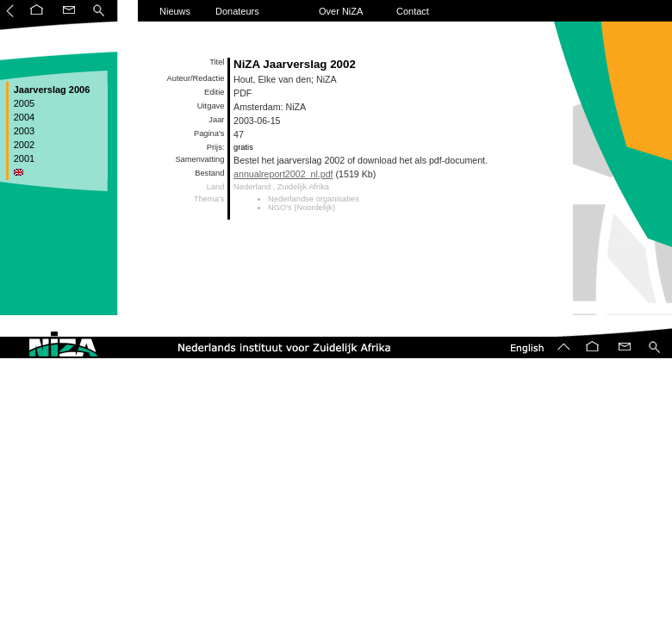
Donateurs (237, 11)
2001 (23, 158)
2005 (23, 103)
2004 (23, 117)
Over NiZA (341, 11)
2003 (23, 131)
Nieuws (175, 11)
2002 (23, 145)
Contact (413, 11)
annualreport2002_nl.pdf (283, 174)
